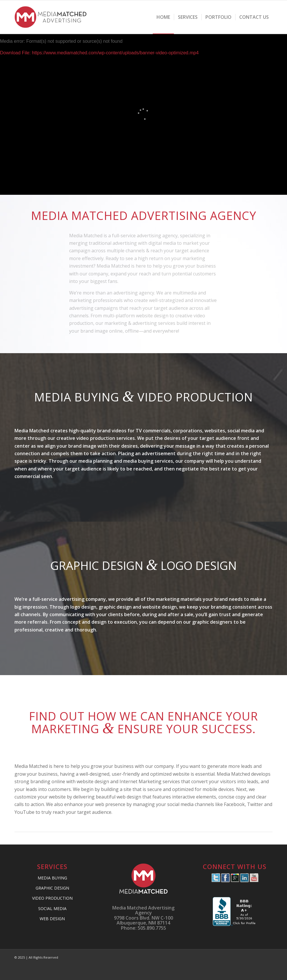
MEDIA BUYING (52, 878)
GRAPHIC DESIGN (52, 888)
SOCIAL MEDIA (52, 908)
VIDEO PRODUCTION (52, 898)
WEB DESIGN (52, 919)
